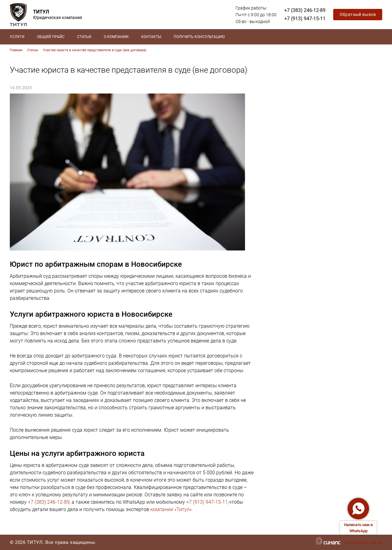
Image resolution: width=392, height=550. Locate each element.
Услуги (17, 37)
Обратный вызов (358, 14)
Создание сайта (363, 543)
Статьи (84, 37)
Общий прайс (51, 37)
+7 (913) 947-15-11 (305, 19)
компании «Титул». (172, 509)
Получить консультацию (199, 37)
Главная (16, 50)
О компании (116, 37)
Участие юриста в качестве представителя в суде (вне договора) (95, 50)
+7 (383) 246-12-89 (305, 10)
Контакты (151, 37)
